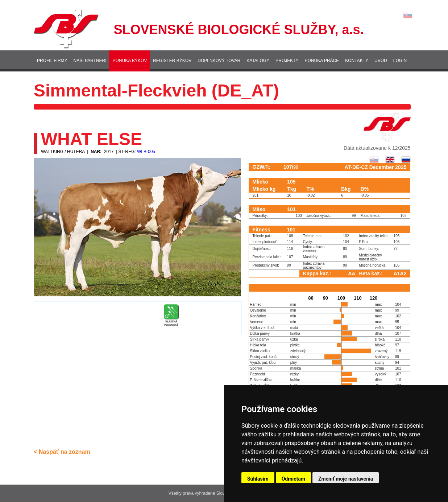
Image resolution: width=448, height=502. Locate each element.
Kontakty (357, 61)
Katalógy (258, 61)
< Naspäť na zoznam (62, 452)
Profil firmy (52, 61)
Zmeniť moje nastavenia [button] (346, 479)
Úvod (381, 61)
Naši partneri (90, 61)
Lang (408, 15)
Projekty (287, 61)
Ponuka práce (322, 61)
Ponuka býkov (130, 61)
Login (400, 61)
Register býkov (172, 61)
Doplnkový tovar (219, 61)
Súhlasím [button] (258, 479)
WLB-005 (146, 152)
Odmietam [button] (293, 479)
